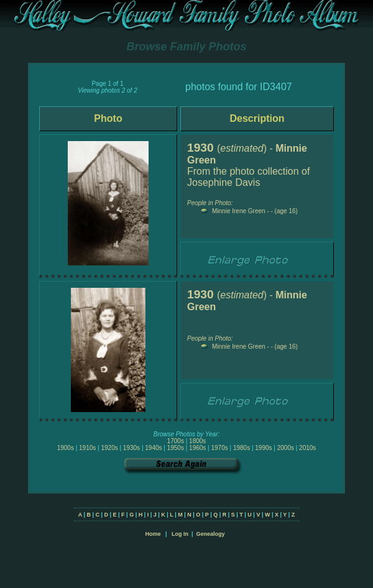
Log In (180, 534)
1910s (87, 448)
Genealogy (211, 534)
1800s (197, 441)
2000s (286, 448)
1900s (66, 448)
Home (153, 534)
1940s (153, 448)
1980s (242, 448)
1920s (109, 448)
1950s (176, 448)
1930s (131, 448)
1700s (176, 441)
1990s (263, 448)
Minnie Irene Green (239, 211)
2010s (307, 448)
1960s (197, 448)
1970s (219, 448)
